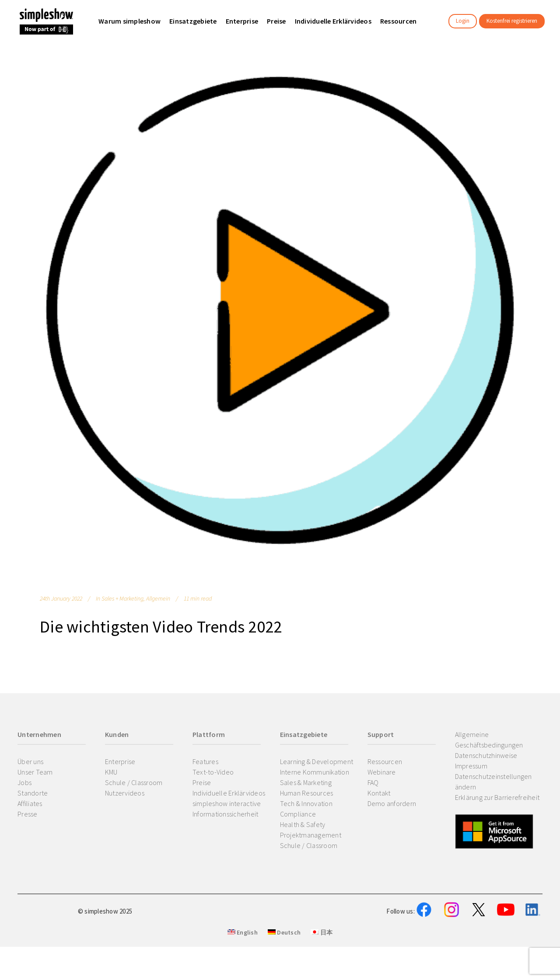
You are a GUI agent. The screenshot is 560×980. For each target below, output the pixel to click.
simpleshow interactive (227, 803)
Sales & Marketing (306, 782)
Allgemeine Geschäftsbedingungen (489, 740)
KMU (111, 772)
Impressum (471, 766)
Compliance (298, 814)
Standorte (33, 793)
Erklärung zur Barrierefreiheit (497, 797)
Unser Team (35, 772)
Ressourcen (385, 761)
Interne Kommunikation (315, 772)
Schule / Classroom (134, 782)
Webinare (382, 772)
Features (205, 761)
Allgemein (158, 598)
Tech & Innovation (306, 803)
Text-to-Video (213, 772)
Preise (202, 782)
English (243, 976)
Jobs (24, 782)
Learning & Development (317, 761)
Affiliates (30, 803)
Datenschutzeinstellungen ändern (493, 782)
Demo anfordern (392, 803)
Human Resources (307, 793)
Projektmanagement (311, 835)
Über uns (30, 761)
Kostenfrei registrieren (512, 21)
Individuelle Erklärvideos (229, 793)
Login (463, 21)
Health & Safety (303, 824)
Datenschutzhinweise (486, 755)
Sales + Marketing (122, 598)
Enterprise (120, 761)
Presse (28, 814)
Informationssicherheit (226, 814)
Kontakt (379, 793)
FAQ (373, 782)
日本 (322, 976)
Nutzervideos (125, 793)
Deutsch (284, 976)
